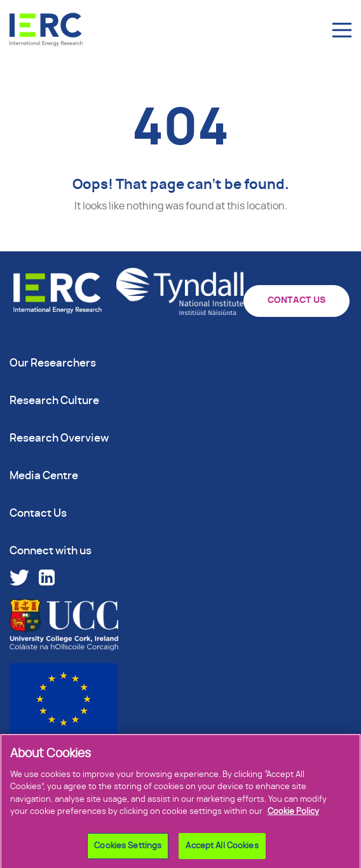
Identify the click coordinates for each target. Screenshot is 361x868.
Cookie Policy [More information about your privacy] (293, 815)
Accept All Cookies (222, 849)
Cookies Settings (128, 849)
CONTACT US (296, 300)
